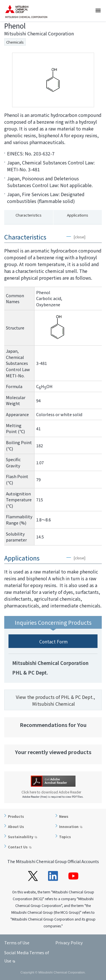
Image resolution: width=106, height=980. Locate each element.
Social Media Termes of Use (27, 957)
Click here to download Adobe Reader (53, 792)
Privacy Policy (69, 942)
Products (16, 816)
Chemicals (15, 42)
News (64, 816)
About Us (16, 826)
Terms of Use (17, 942)
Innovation (69, 826)
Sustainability (21, 837)
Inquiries (100, 44)
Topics (65, 837)
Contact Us (18, 847)
